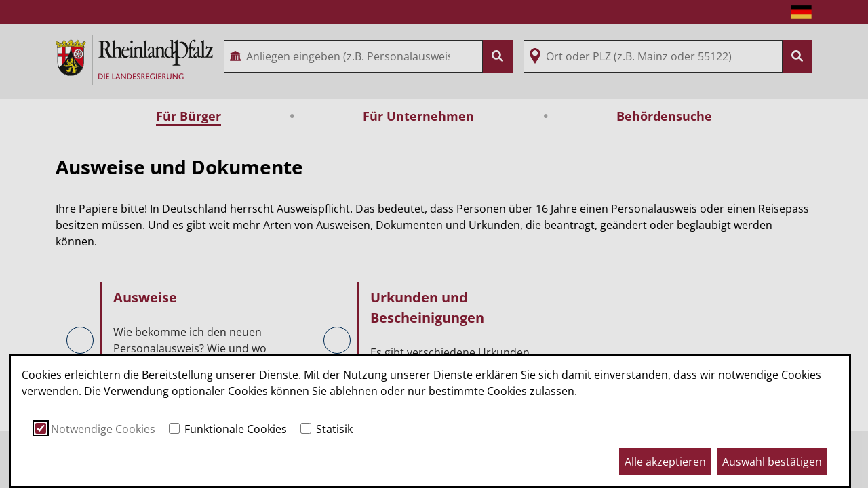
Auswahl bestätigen (772, 462)
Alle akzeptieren (665, 462)
